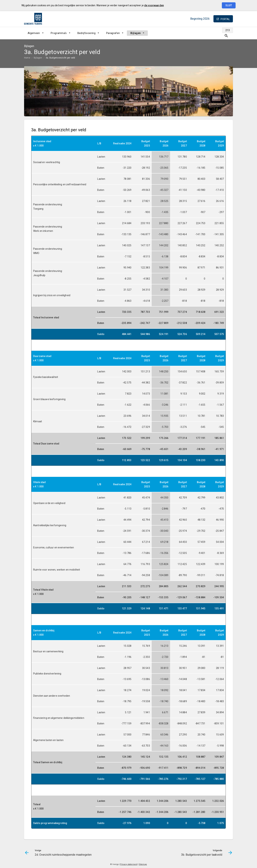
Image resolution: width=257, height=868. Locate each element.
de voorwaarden (154, 5)
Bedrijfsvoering (86, 33)
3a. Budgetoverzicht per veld (60, 58)
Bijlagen (136, 33)
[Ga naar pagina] (220, 33)
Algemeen (34, 33)
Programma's (59, 33)
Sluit (229, 5)
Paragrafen (113, 33)
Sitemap (143, 864)
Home (27, 58)
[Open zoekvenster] (229, 33)
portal (225, 19)
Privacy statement (129, 864)
